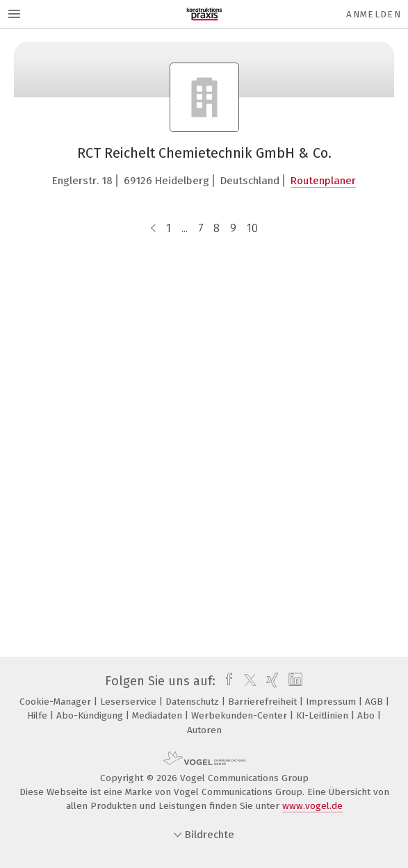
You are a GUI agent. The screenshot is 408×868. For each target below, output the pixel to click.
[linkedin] (294, 681)
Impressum (332, 702)
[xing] (271, 681)
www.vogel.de (312, 806)
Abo (367, 715)
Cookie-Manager (57, 702)
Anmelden (374, 14)
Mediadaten (158, 715)
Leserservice (130, 702)
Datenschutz (194, 702)
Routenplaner (323, 181)
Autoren (204, 730)
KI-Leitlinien (324, 715)
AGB (375, 702)
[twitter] (247, 681)
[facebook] (226, 681)
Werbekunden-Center (240, 715)
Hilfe (39, 715)
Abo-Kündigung (91, 715)
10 (252, 228)
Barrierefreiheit (264, 702)
